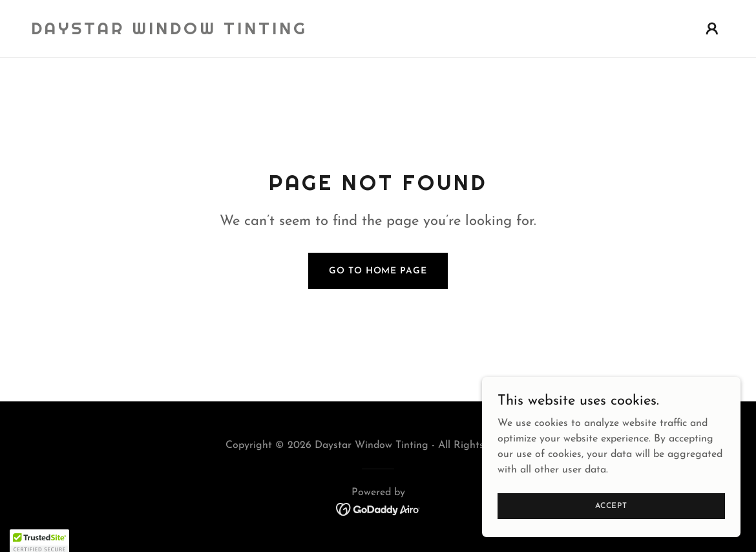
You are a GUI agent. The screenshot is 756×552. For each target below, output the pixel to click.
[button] (712, 28)
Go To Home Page (378, 271)
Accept (611, 532)
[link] (169, 32)
